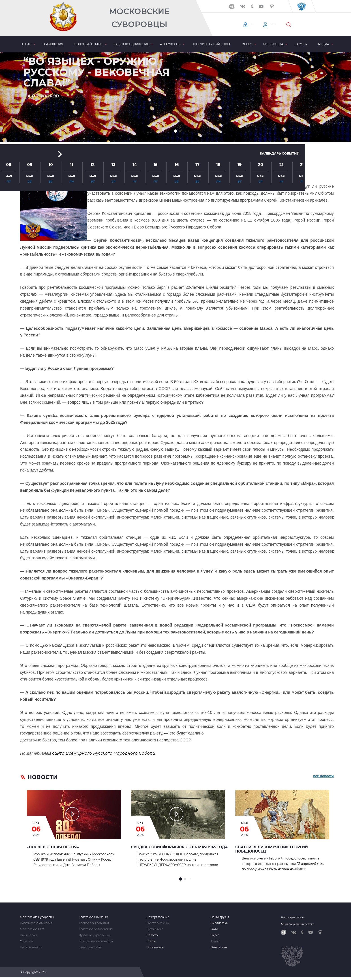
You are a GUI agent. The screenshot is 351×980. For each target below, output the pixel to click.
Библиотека (273, 44)
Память (301, 44)
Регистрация (297, 25)
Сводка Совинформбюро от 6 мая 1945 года (179, 847)
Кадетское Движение (94, 917)
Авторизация (261, 25)
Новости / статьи (88, 44)
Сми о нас (27, 941)
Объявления (53, 44)
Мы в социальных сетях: (298, 924)
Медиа (324, 44)
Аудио (215, 941)
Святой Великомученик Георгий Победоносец (272, 849)
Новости (152, 935)
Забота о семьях (158, 923)
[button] (175, 131)
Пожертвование (158, 917)
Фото (214, 929)
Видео (215, 935)
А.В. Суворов (170, 44)
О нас (27, 44)
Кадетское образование (96, 929)
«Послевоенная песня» (53, 847)
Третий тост (155, 929)
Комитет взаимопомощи (96, 941)
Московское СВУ (32, 929)
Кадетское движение (131, 44)
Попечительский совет (211, 44)
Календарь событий (274, 92)
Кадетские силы (90, 947)
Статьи (151, 941)
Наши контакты (31, 947)
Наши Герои (28, 935)
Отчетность (219, 947)
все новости (323, 778)
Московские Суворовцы (139, 18)
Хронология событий (94, 923)
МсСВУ (247, 44)
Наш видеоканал (293, 917)
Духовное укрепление (94, 935)
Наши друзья (220, 917)
